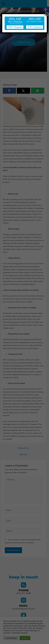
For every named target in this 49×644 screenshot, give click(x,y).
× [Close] (47, 14)
